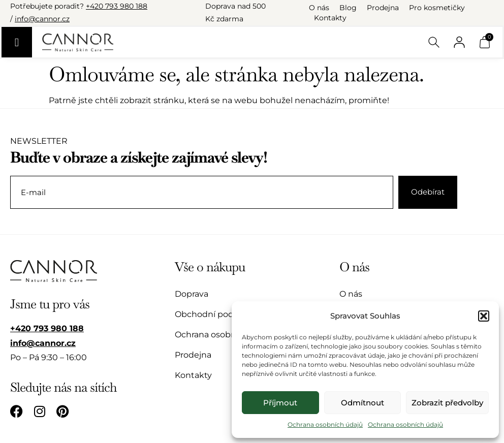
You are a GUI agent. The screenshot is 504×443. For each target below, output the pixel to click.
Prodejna (383, 8)
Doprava (192, 294)
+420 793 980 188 (117, 6)
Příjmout (280, 403)
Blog (348, 8)
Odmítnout (363, 403)
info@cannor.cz (42, 19)
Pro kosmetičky (437, 8)
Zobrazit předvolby (447, 403)
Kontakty (330, 18)
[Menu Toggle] (17, 42)
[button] (484, 316)
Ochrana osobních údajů (325, 424)
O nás (319, 8)
